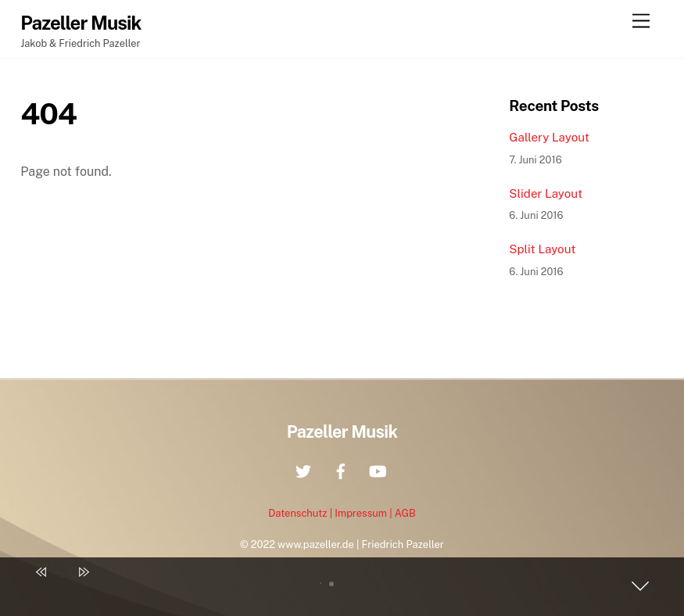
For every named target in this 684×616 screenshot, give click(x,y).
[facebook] (341, 469)
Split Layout (542, 249)
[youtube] (378, 469)
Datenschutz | (301, 513)
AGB (405, 513)
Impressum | (364, 513)
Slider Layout (546, 193)
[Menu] (641, 21)
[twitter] (303, 469)
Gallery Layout (549, 137)
